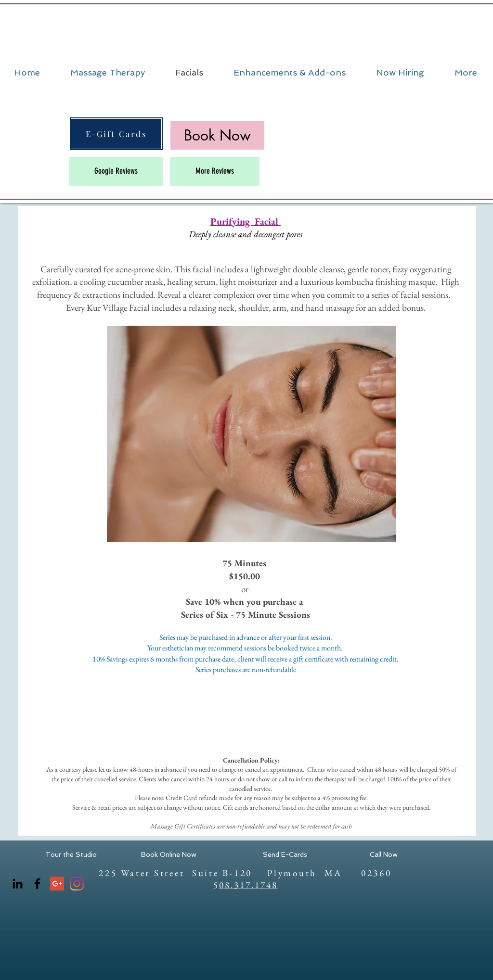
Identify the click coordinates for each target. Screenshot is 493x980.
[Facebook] (37, 884)
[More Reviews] (215, 171)
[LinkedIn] (18, 884)
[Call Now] (383, 855)
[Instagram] (77, 884)
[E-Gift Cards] (116, 134)
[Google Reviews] (116, 171)
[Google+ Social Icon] (57, 884)
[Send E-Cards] (285, 855)
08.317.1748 (248, 885)
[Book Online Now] (169, 855)
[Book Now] (217, 135)
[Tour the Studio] (71, 855)
